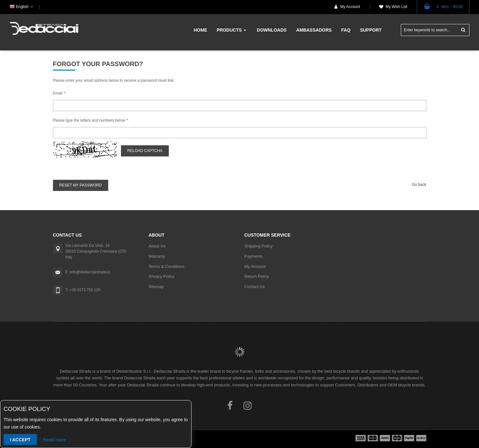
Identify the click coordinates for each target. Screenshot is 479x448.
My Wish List (396, 7)
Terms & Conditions (167, 266)
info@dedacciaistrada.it (90, 272)
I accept (20, 440)
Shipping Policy (259, 246)
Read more (55, 440)
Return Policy (257, 276)
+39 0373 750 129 (85, 290)
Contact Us (255, 287)
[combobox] (435, 30)
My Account (350, 7)
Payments (254, 256)
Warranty (157, 256)
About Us (157, 246)
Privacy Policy (162, 276)
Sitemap (156, 287)
